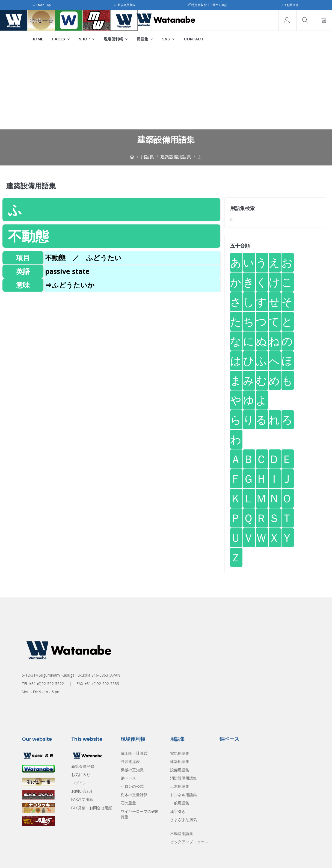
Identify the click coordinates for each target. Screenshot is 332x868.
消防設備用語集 (183, 778)
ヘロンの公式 (132, 786)
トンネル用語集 (183, 795)
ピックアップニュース (189, 842)
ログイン (79, 783)
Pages (61, 39)
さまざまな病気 (183, 820)
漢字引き (178, 811)
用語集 (145, 39)
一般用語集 (180, 803)
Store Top (42, 5)
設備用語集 (180, 770)
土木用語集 (180, 786)
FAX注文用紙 (82, 799)
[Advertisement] (166, 88)
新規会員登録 (124, 5)
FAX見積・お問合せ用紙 (92, 808)
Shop (87, 39)
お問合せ (290, 5)
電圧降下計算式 (134, 753)
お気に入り (81, 774)
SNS (168, 39)
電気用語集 (180, 753)
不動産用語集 (182, 833)
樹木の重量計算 (134, 795)
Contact (194, 39)
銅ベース (128, 778)
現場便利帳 (116, 39)
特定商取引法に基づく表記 (207, 5)
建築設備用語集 (176, 157)
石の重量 (128, 803)
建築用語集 (180, 761)
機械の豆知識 (132, 770)
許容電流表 (130, 761)
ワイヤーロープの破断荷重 (140, 814)
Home (37, 39)
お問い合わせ (83, 791)
